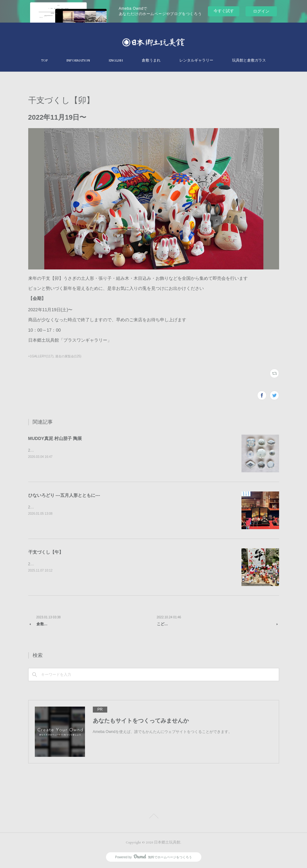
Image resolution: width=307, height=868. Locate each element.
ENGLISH (116, 60)
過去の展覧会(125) (68, 356)
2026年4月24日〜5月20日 (50, 450)
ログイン (261, 11)
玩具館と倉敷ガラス (249, 60)
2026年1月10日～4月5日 (49, 507)
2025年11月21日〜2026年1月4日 (56, 564)
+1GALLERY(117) (41, 356)
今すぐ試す (224, 11)
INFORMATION (78, 60)
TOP (44, 60)
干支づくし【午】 (46, 552)
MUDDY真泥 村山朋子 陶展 (55, 438)
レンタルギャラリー (196, 60)
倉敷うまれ (151, 60)
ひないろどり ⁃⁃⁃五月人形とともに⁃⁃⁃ (64, 495)
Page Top (153, 817)
